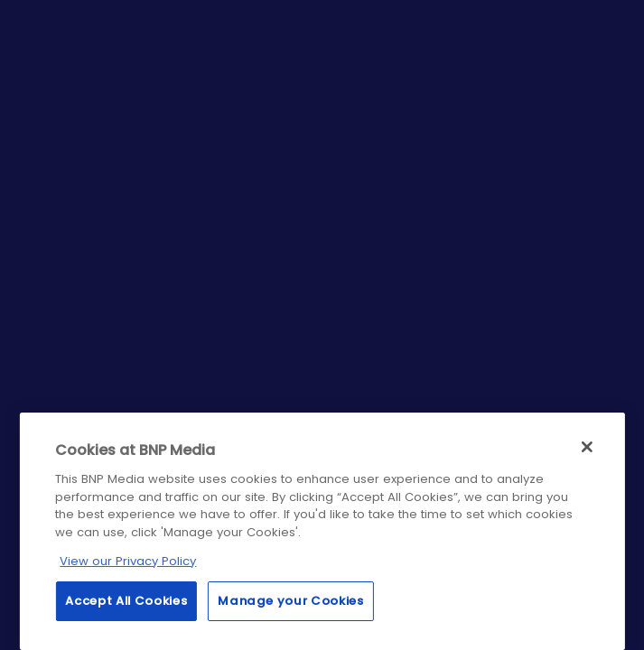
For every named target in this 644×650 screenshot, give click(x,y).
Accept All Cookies (126, 601)
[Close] (587, 447)
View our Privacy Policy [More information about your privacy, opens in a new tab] (128, 561)
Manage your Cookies (290, 601)
